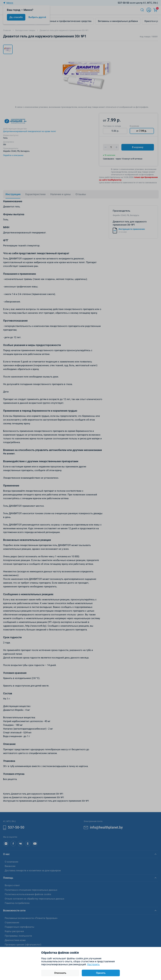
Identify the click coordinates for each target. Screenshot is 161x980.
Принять (101, 973)
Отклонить (60, 973)
